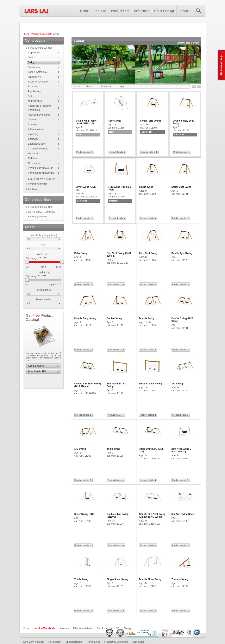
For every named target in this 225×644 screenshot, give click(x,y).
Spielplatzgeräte (74, 642)
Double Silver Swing (150, 579)
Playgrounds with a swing (41, 173)
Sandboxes (34, 67)
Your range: (32, 258)
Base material (43, 299)
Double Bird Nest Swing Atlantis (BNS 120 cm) (152, 515)
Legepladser (139, 642)
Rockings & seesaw (38, 82)
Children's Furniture (38, 149)
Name (89, 87)
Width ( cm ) (43, 254)
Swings (32, 62)
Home (26, 628)
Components (35, 163)
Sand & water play (37, 72)
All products (34, 53)
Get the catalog (36, 366)
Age (43, 245)
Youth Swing (81, 579)
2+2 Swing (177, 384)
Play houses (34, 91)
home (27, 34)
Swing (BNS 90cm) (151, 121)
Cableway (33, 139)
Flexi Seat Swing (148, 253)
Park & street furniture (42, 179)
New (30, 57)
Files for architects (83, 628)
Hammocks (34, 153)
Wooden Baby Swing (151, 384)
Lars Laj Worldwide (44, 628)
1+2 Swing (80, 449)
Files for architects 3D (108, 628)
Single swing (146, 187)
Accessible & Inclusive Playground (40, 108)
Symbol (106, 87)
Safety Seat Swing (181, 187)
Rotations (33, 87)
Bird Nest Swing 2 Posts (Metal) (181, 450)
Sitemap (128, 628)
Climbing (33, 120)
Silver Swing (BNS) (85, 514)
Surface (33, 189)
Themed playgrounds (39, 115)
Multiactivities (35, 101)
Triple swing (113, 449)
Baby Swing (81, 253)
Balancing (33, 134)
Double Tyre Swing (182, 253)
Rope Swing (115, 121)
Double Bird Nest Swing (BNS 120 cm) (88, 385)
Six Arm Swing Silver (183, 514)
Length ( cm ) (43, 272)
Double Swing (114, 318)
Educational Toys (37, 144)
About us (64, 628)
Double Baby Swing (85, 318)
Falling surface (43, 290)
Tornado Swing (180, 579)
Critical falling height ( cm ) (43, 235)
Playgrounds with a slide (41, 168)
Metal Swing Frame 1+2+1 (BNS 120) (86, 122)
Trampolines (34, 77)
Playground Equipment (116, 642)
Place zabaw (55, 642)
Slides (31, 96)
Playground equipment (41, 34)
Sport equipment (38, 184)
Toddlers (32, 158)
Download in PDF (37, 371)
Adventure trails (36, 129)
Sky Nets (33, 124)
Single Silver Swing (118, 579)
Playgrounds (93, 642)
